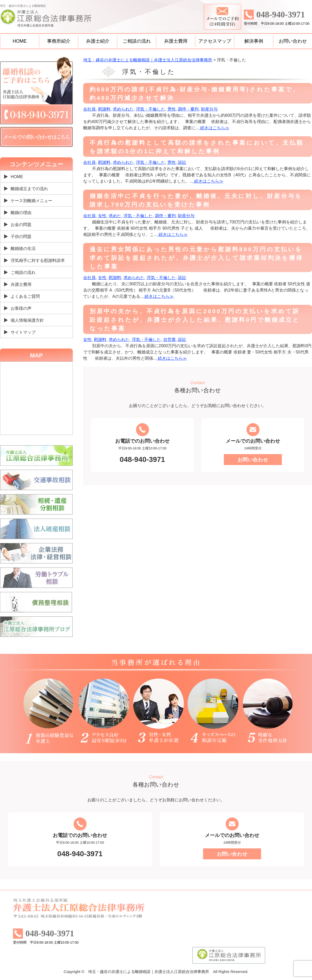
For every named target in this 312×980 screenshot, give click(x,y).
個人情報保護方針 (27, 320)
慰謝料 (104, 109)
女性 (102, 216)
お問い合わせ (293, 41)
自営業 (170, 340)
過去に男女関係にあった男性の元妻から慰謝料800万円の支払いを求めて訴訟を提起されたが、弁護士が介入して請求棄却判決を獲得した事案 (196, 258)
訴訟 (182, 162)
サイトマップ (23, 332)
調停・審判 (188, 109)
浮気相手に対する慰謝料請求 (38, 260)
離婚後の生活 (23, 249)
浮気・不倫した (151, 109)
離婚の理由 (21, 213)
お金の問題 (21, 225)
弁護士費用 (176, 41)
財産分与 (209, 109)
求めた (115, 216)
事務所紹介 (59, 41)
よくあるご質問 (25, 296)
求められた (123, 109)
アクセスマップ (215, 41)
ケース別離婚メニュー (31, 201)
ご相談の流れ (137, 41)
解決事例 (254, 41)
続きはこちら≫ (214, 128)
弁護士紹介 (98, 41)
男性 (172, 109)
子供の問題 (21, 237)
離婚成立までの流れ (29, 189)
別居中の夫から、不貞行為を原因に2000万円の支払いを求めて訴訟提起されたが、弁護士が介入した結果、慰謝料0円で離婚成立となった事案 (195, 320)
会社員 (89, 109)
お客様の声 (21, 308)
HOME (20, 41)
